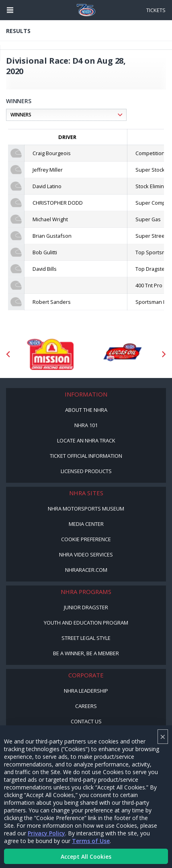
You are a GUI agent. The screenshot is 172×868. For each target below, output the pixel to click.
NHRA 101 (86, 425)
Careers (86, 706)
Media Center (86, 524)
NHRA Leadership (86, 691)
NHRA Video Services (86, 554)
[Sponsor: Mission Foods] (50, 354)
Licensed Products (86, 471)
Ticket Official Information (86, 456)
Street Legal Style (86, 638)
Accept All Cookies (86, 857)
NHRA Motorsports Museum (86, 509)
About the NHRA (86, 410)
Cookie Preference (86, 539)
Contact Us (86, 721)
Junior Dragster (86, 607)
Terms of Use (91, 841)
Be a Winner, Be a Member (86, 653)
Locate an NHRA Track (86, 440)
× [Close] (163, 736)
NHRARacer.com (86, 570)
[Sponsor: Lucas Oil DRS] (122, 354)
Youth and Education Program (86, 623)
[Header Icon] (10, 10)
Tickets (156, 10)
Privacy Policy (46, 833)
